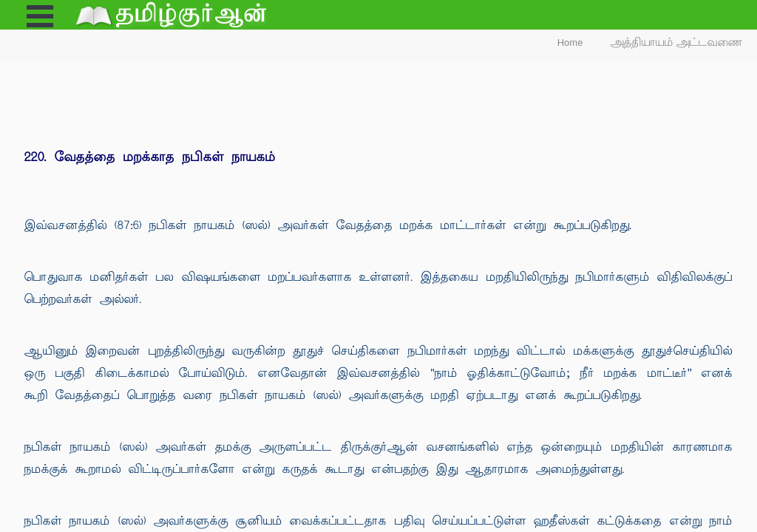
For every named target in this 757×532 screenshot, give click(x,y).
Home (570, 42)
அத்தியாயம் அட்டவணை (677, 42)
